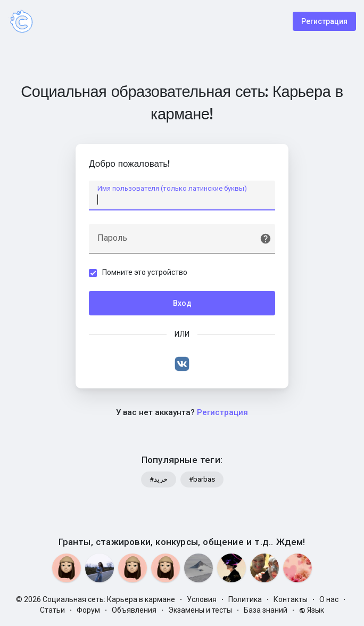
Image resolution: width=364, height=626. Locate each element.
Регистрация (324, 21)
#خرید (159, 479)
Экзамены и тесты (200, 610)
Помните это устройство (145, 272)
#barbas (202, 479)
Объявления (134, 610)
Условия (202, 599)
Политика (245, 599)
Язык (312, 610)
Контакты (291, 599)
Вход (182, 303)
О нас (329, 599)
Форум (88, 610)
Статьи (52, 610)
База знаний (266, 610)
